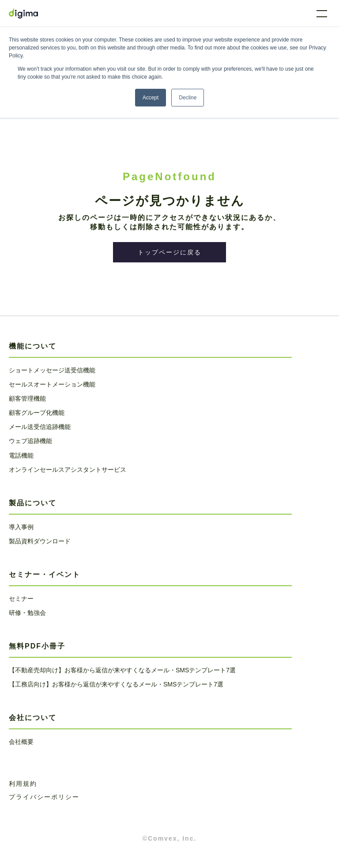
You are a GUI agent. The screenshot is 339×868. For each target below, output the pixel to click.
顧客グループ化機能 (37, 413)
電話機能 (21, 455)
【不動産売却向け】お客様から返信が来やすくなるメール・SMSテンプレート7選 (122, 670)
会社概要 (21, 742)
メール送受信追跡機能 (40, 427)
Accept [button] (151, 98)
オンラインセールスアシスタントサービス (68, 470)
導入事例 (21, 527)
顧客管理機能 (27, 398)
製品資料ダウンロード (40, 541)
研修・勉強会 (27, 613)
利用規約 (23, 784)
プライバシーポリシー (44, 797)
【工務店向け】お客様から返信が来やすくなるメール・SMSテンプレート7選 (116, 684)
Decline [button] (188, 98)
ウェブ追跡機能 (30, 441)
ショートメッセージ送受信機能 (52, 370)
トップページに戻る (169, 252)
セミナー (21, 599)
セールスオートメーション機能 (52, 384)
